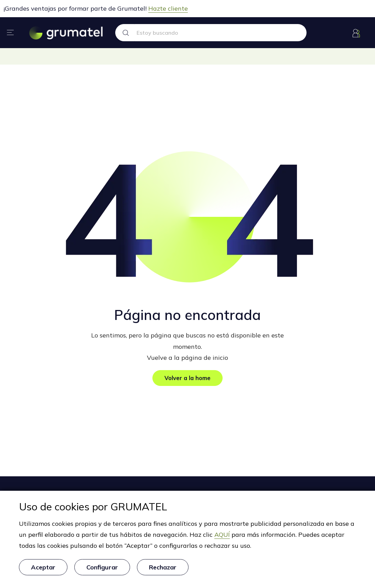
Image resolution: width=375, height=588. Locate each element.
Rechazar (163, 569)
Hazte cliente (168, 8)
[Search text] (221, 33)
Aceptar (43, 569)
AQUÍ (222, 539)
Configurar (102, 569)
